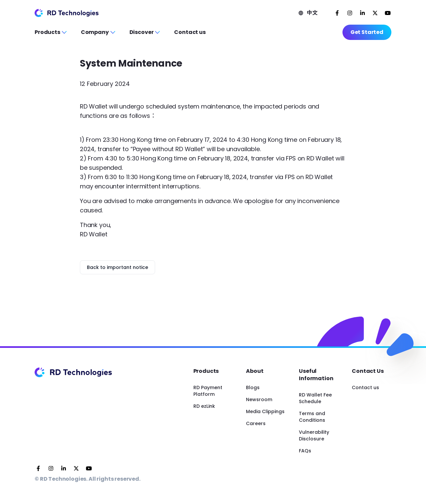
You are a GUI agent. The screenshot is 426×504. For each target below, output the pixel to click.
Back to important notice (117, 267)
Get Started (367, 32)
